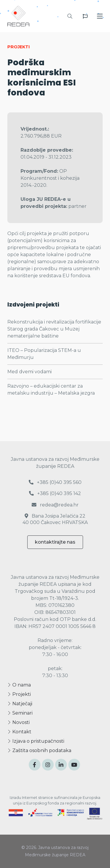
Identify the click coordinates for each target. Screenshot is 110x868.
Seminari (20, 713)
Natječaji (20, 704)
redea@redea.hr (55, 505)
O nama (19, 685)
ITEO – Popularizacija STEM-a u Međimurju (44, 354)
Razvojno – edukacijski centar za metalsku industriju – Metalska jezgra (51, 390)
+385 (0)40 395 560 (55, 482)
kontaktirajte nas (55, 542)
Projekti (19, 694)
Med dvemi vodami (29, 372)
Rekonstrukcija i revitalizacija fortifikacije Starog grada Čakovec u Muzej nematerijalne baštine (54, 329)
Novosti (18, 722)
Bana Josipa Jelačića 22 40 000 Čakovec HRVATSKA (55, 519)
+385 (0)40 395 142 (55, 493)
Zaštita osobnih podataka (39, 750)
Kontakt (19, 732)
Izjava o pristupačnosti (36, 741)
